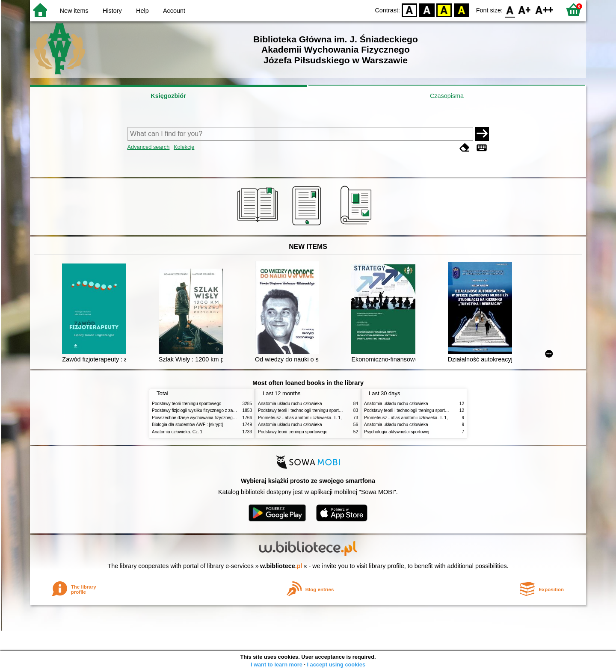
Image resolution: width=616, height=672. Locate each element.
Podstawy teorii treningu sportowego (187, 404)
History (112, 11)
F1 (525, 10)
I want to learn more (277, 665)
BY (461, 10)
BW (427, 10)
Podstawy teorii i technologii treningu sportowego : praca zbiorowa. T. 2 (326, 410)
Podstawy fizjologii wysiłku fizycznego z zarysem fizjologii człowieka (216, 410)
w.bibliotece (281, 566)
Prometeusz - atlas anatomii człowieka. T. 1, (300, 418)
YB (444, 10)
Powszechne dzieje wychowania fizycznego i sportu (201, 418)
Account (174, 11)
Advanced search (149, 147)
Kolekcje (184, 147)
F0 (510, 10)
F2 (544, 10)
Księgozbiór (168, 96)
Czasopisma (447, 96)
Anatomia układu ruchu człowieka (290, 404)
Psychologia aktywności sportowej (397, 432)
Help (142, 11)
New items (74, 11)
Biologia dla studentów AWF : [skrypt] (187, 425)
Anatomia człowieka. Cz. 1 (177, 432)
